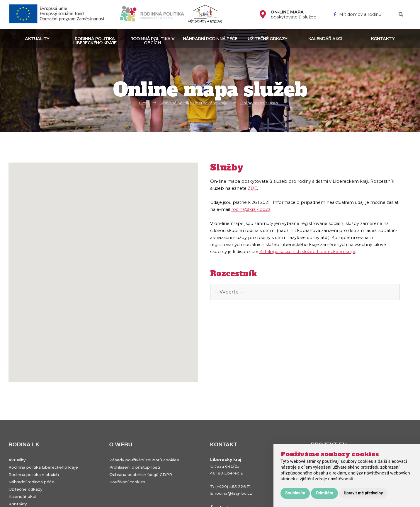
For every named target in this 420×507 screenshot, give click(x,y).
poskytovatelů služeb (294, 15)
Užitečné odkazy (268, 39)
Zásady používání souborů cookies (144, 460)
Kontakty (383, 39)
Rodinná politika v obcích (152, 41)
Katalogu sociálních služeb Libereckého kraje (307, 252)
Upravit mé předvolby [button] (363, 493)
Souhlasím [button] (295, 493)
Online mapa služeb (259, 103)
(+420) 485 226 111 (233, 486)
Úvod (144, 103)
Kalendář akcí (325, 39)
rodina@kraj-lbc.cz (251, 209)
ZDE (252, 188)
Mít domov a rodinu (357, 14)
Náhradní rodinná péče (210, 39)
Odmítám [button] (324, 493)
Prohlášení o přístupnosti (135, 467)
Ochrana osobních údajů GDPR (141, 474)
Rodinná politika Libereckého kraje (95, 41)
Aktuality (37, 39)
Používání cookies (127, 482)
